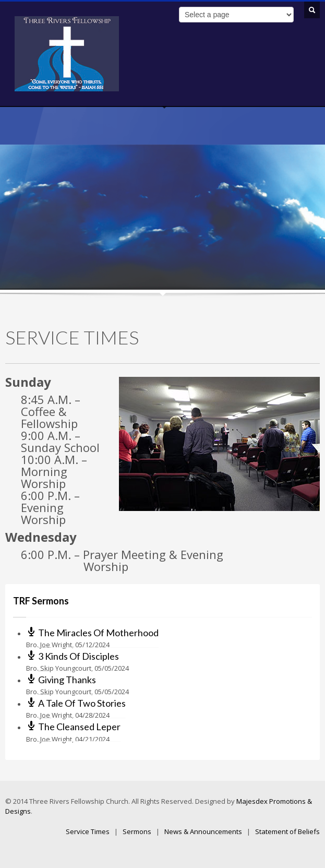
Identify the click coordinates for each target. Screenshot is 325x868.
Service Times (88, 831)
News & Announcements (203, 831)
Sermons (137, 831)
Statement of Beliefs (287, 831)
